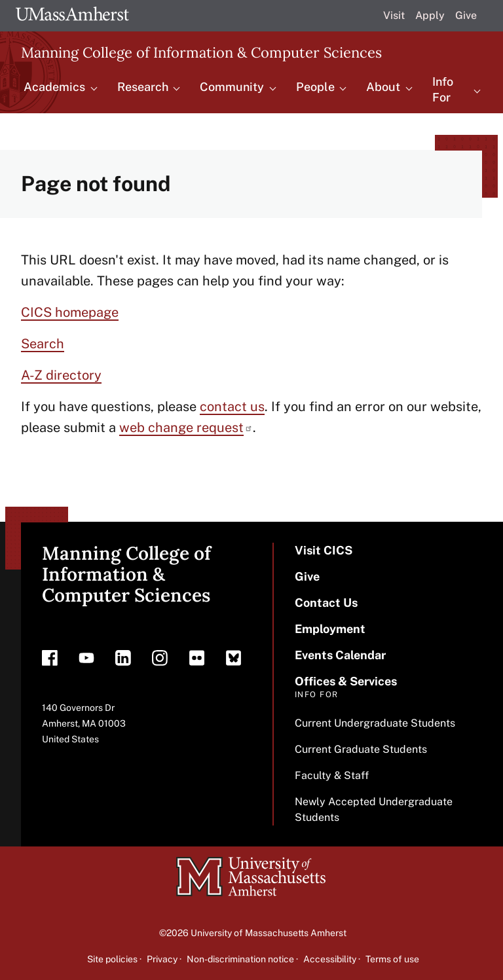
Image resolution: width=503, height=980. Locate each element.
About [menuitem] (383, 87)
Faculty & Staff (332, 775)
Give (466, 15)
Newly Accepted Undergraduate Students (374, 809)
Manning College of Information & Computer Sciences (201, 52)
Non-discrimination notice (240, 959)
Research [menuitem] (143, 87)
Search (43, 344)
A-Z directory (61, 375)
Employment (330, 629)
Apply (430, 15)
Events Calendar (340, 655)
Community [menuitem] (232, 87)
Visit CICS (324, 550)
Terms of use (392, 959)
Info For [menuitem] (443, 89)
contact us (232, 407)
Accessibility (330, 959)
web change (186, 427)
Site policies (112, 959)
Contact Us (326, 603)
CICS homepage (70, 312)
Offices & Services (346, 681)
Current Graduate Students (361, 749)
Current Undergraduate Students (375, 723)
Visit (394, 15)
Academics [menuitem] (54, 87)
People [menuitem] (315, 87)
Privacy (162, 959)
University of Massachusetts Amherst (269, 933)
